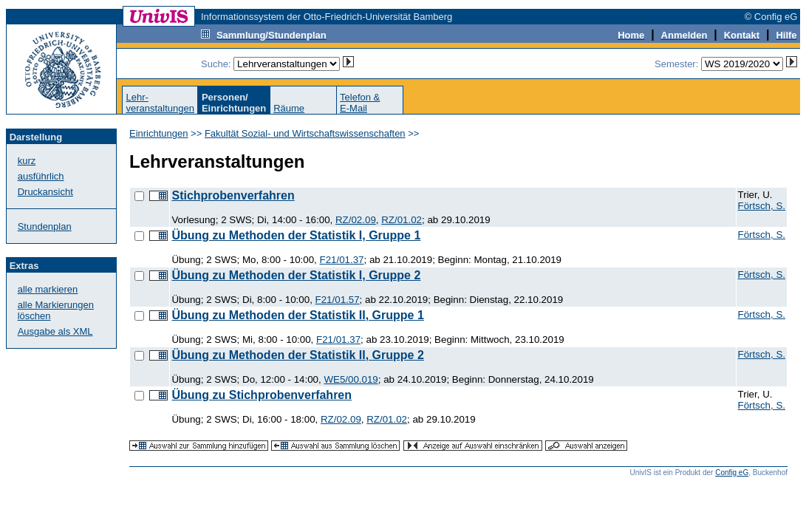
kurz (27, 161)
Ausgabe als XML (55, 331)
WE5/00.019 (351, 379)
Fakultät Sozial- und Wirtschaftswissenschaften (305, 133)
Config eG (732, 473)
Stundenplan (45, 226)
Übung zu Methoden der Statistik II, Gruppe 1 (297, 315)
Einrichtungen (159, 133)
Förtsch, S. (762, 206)
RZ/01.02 (402, 220)
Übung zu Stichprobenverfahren (262, 395)
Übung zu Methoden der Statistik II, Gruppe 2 (297, 355)
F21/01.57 (338, 300)
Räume (289, 108)
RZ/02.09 (356, 220)
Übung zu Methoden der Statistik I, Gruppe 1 (296, 235)
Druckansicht (45, 192)
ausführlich (41, 176)
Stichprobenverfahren (233, 195)
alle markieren (48, 289)
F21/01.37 (341, 260)
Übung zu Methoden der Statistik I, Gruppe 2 (296, 275)
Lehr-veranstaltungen (160, 103)
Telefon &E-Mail (360, 103)
